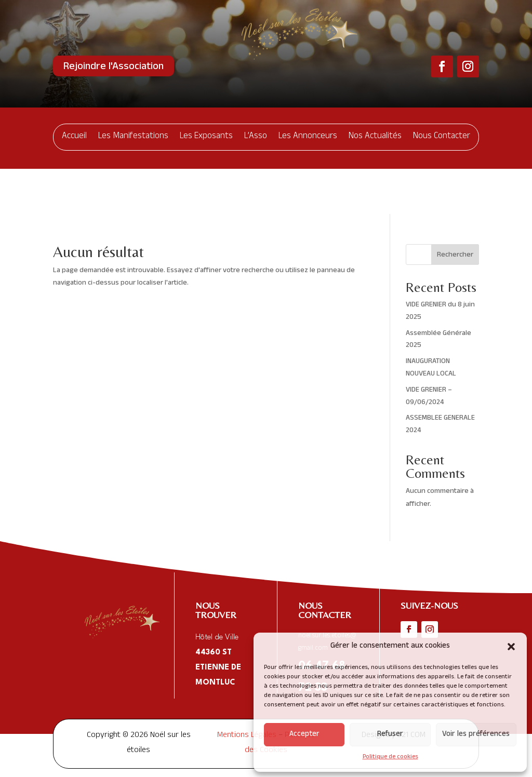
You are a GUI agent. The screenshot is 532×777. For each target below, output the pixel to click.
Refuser (390, 735)
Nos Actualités (375, 137)
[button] (511, 647)
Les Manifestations (133, 137)
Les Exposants (206, 137)
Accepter (304, 735)
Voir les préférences (476, 735)
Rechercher (455, 210)
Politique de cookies (390, 757)
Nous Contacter (442, 137)
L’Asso (256, 137)
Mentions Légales (247, 691)
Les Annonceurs (308, 137)
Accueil (74, 137)
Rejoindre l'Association (114, 68)
